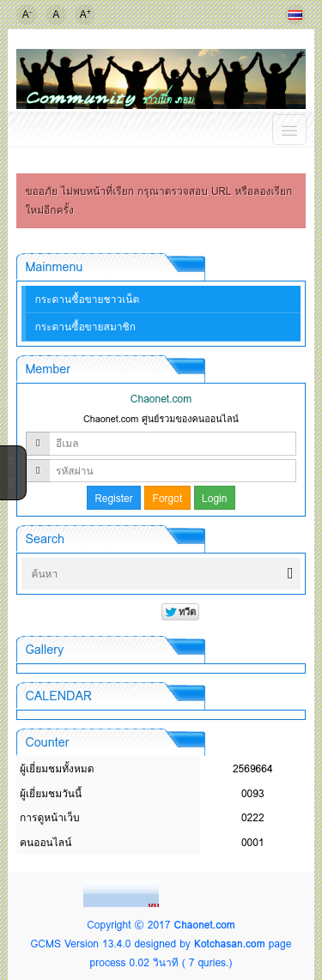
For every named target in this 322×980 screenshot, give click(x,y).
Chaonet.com (204, 925)
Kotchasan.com (230, 944)
